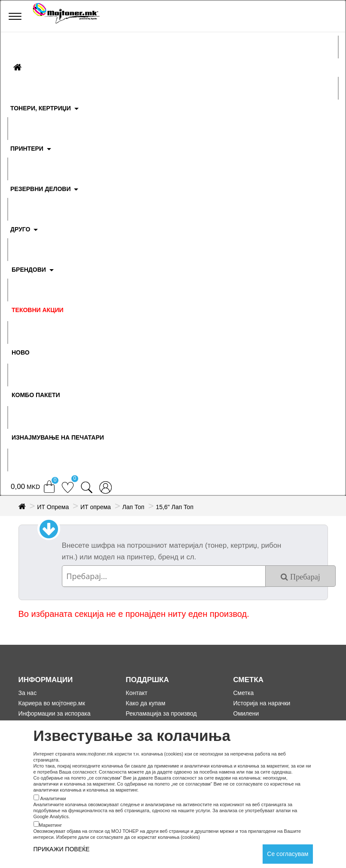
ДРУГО (20, 229)
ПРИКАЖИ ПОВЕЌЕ (62, 849)
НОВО (21, 352)
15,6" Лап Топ (175, 507)
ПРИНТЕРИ (27, 149)
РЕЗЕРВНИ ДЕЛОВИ (41, 189)
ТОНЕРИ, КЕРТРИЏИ (41, 108)
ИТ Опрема (53, 507)
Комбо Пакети (36, 395)
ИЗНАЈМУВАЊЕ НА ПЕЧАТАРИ (58, 437)
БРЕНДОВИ (29, 270)
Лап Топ (133, 507)
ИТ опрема (96, 507)
